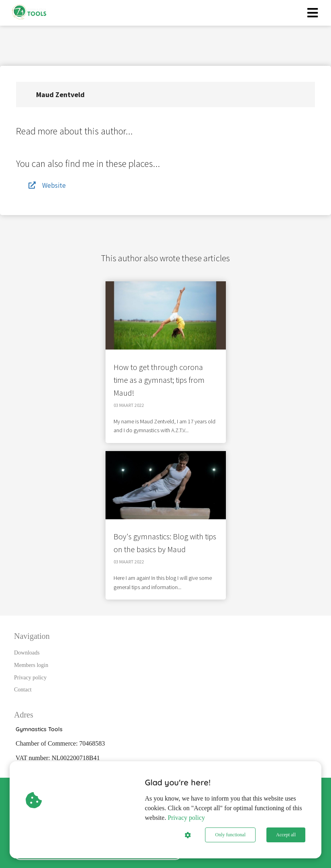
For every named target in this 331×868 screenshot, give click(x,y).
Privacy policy (186, 818)
